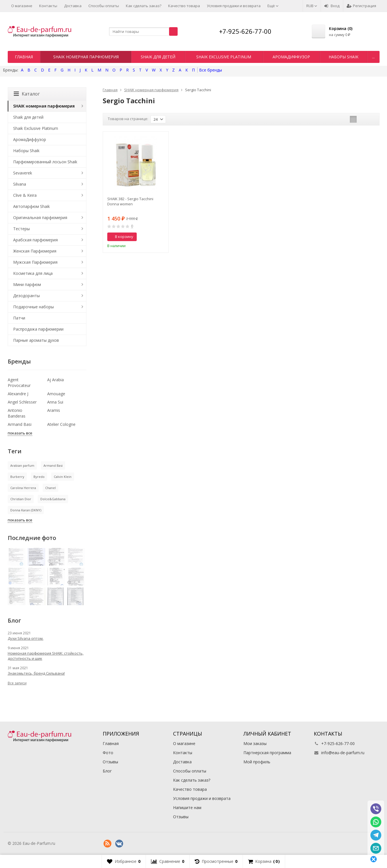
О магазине (22, 6)
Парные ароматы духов (36, 340)
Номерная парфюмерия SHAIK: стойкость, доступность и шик (46, 656)
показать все (20, 433)
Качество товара (184, 6)
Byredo (39, 477)
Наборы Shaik (344, 57)
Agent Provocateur (19, 383)
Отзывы (110, 762)
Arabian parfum (22, 465)
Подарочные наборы (33, 307)
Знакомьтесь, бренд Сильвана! (36, 673)
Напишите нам (187, 808)
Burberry (17, 477)
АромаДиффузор (291, 57)
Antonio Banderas (17, 413)
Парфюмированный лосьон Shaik (45, 162)
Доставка (73, 6)
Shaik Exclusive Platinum (224, 57)
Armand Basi (20, 424)
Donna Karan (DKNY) (26, 510)
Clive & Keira (25, 195)
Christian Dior (21, 499)
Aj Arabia (55, 380)
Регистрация (361, 6)
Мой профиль (257, 762)
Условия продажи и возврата (234, 6)
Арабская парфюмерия (35, 240)
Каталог (27, 94)
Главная (24, 57)
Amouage (56, 394)
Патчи (19, 318)
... (373, 57)
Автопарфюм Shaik (31, 206)
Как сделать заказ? (144, 6)
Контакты (48, 6)
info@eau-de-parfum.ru (343, 753)
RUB (312, 6)
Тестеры (21, 229)
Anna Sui (55, 402)
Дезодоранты (26, 296)
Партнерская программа (267, 753)
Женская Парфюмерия (35, 251)
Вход (332, 6)
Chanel (50, 488)
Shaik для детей (158, 57)
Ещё (273, 6)
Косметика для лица (33, 273)
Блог (107, 771)
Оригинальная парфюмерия (40, 218)
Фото (108, 753)
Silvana (20, 184)
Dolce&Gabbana (53, 499)
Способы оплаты (104, 6)
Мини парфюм (27, 284)
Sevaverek (23, 173)
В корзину (121, 237)
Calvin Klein (63, 477)
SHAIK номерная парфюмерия (86, 57)
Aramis (54, 410)
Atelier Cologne (61, 424)
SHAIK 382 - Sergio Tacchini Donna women (130, 201)
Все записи (17, 683)
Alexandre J (18, 394)
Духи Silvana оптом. (26, 638)
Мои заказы (255, 743)
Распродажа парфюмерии (38, 329)
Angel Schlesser (22, 402)
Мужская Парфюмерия (35, 262)
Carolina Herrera (23, 488)
